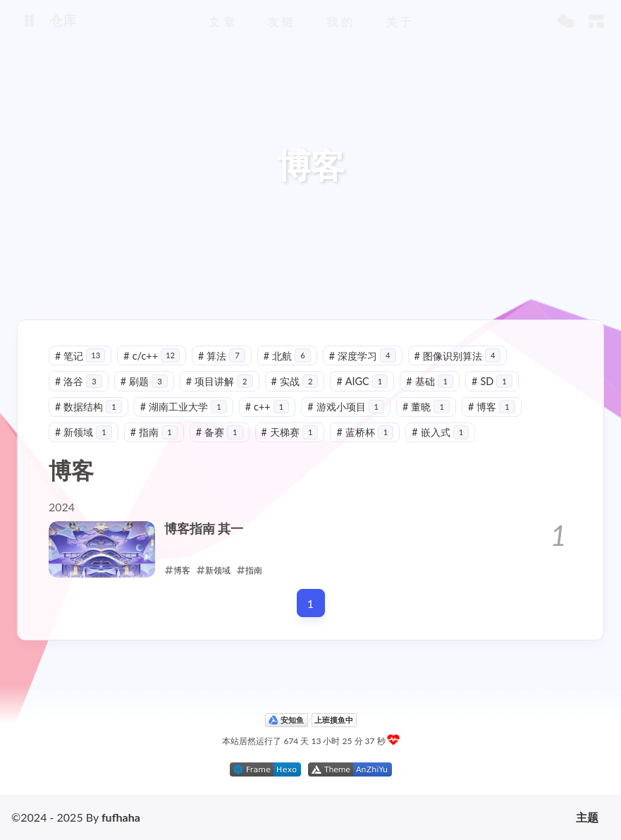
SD (492, 381)
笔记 (80, 356)
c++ (267, 407)
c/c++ (152, 356)
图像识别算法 (458, 356)
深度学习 (363, 356)
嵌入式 (440, 432)
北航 (287, 356)
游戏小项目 (346, 407)
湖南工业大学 (184, 407)
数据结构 (88, 407)
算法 (222, 356)
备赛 (220, 432)
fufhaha (121, 817)
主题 (587, 817)
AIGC (362, 381)
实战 (295, 381)
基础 (430, 381)
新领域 (84, 432)
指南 (154, 432)
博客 (492, 407)
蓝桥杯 (365, 432)
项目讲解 (220, 381)
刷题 (144, 381)
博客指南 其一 (204, 529)
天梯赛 (290, 432)
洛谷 (79, 381)
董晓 (426, 407)
